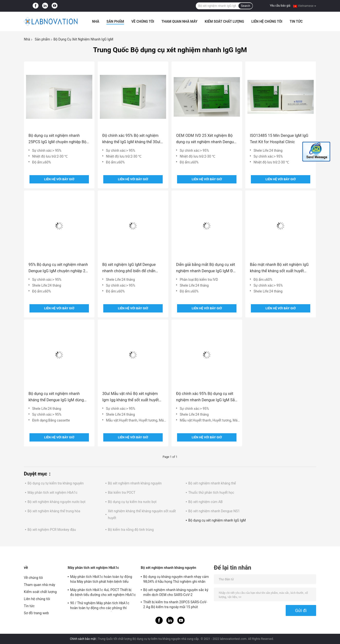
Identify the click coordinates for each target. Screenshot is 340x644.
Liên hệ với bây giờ (59, 179)
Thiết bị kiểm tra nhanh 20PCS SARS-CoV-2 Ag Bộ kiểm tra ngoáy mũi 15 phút (175, 604)
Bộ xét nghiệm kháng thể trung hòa (54, 511)
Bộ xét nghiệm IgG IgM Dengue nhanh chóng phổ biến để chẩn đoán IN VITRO (129, 268)
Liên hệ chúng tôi (267, 21)
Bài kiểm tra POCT (122, 493)
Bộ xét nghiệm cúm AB (205, 502)
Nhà (96, 21)
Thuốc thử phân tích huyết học (211, 493)
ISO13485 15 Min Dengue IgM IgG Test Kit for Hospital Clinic (279, 139)
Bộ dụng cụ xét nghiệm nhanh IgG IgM (217, 520)
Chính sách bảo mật (83, 639)
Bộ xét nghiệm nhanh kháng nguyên (135, 483)
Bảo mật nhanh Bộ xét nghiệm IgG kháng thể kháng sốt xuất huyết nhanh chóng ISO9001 (279, 268)
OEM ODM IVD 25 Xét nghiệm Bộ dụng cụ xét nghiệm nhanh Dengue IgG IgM (206, 139)
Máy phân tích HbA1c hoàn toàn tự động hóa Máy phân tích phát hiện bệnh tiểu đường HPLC (101, 580)
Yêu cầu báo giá (280, 6)
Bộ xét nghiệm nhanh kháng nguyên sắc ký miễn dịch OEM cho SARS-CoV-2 (176, 592)
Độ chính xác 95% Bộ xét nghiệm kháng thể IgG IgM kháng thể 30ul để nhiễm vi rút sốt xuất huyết (131, 139)
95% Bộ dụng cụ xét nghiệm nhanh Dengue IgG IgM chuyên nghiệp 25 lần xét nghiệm (58, 268)
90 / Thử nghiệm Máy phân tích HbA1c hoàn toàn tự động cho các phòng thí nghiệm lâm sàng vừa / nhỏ (100, 606)
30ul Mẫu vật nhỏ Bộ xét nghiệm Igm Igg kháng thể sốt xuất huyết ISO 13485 (131, 397)
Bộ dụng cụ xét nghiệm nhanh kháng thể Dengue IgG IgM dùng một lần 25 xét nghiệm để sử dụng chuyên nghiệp (58, 397)
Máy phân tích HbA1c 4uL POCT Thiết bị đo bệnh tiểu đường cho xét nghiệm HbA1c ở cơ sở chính (103, 593)
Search (246, 6)
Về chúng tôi (143, 21)
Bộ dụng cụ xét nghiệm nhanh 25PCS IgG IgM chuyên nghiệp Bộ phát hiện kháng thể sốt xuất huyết (58, 139)
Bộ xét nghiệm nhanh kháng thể (212, 483)
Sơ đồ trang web (36, 613)
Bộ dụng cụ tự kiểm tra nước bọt (132, 502)
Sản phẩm (115, 21)
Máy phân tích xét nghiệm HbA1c (52, 493)
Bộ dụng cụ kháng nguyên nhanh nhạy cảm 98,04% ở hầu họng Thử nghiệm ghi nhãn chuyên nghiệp (176, 580)
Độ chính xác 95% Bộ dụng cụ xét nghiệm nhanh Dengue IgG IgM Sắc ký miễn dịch (206, 397)
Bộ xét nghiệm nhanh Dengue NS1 (214, 511)
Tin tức (296, 21)
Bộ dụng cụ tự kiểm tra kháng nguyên (56, 483)
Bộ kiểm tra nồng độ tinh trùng (131, 530)
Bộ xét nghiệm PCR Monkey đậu (52, 530)
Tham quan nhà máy (179, 21)
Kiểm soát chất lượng (224, 21)
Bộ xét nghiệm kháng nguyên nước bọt (57, 502)
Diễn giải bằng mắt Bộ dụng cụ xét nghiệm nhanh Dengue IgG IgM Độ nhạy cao (206, 268)
